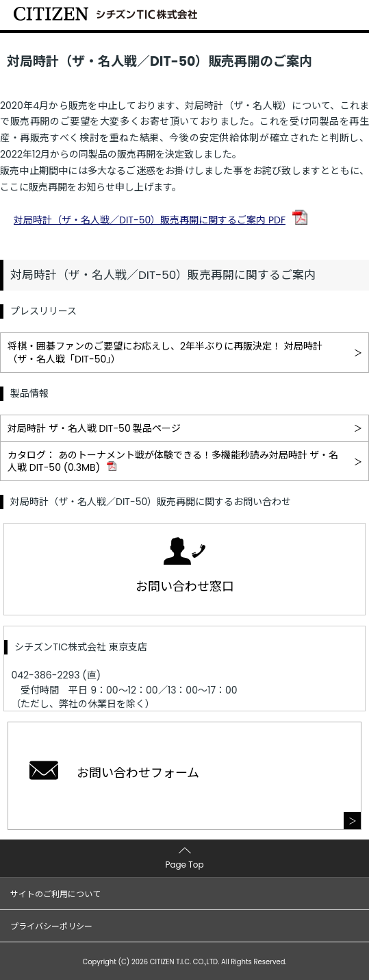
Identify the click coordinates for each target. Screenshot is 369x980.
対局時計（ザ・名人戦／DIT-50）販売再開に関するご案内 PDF (150, 220)
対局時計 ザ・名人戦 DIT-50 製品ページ (94, 428)
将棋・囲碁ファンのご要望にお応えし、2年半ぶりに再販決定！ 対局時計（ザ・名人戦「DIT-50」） (165, 352)
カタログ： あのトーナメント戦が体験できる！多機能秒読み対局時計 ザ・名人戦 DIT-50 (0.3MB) (173, 461)
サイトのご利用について (55, 894)
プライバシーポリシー (51, 926)
